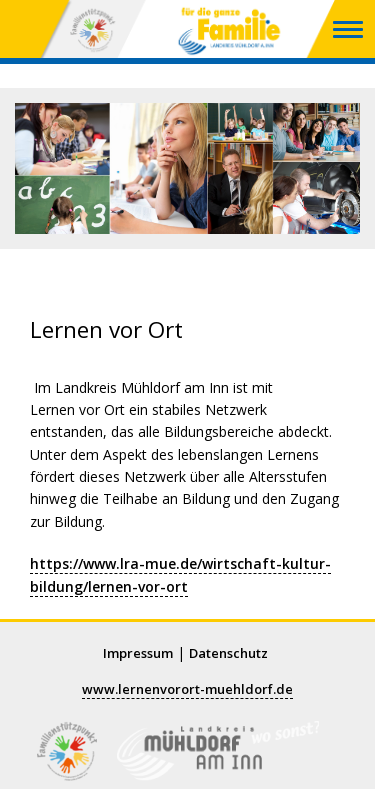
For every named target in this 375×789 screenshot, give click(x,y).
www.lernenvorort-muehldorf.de (187, 689)
